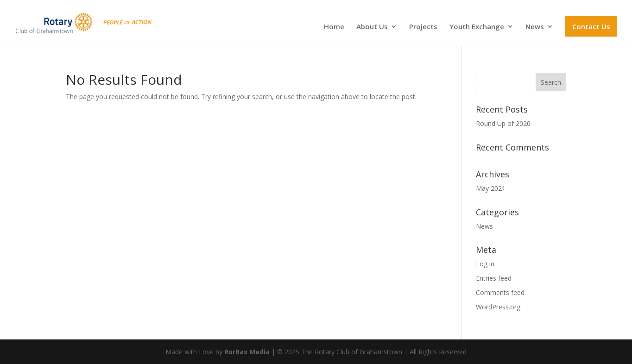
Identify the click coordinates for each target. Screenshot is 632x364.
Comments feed (500, 292)
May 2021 (491, 188)
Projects (423, 27)
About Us (372, 27)
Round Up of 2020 (503, 123)
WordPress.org (498, 307)
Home (334, 27)
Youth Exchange (477, 27)
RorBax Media (247, 352)
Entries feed (494, 278)
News (535, 27)
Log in (485, 264)
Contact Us (591, 26)
